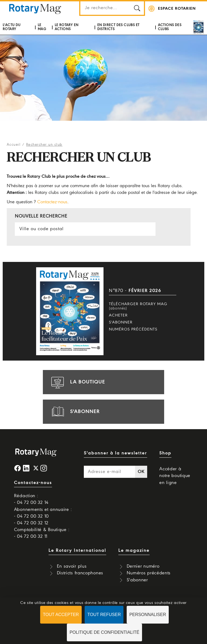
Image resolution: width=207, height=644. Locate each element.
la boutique (77, 382)
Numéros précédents (133, 329)
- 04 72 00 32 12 (31, 523)
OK (141, 472)
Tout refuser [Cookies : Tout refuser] (104, 615)
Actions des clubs (170, 27)
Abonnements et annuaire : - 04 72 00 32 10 (43, 513)
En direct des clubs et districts (118, 27)
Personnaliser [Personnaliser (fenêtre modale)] (148, 615)
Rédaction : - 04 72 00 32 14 (31, 499)
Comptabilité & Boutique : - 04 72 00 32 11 (42, 533)
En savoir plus (72, 566)
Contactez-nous (52, 202)
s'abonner (75, 412)
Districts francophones (80, 573)
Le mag (42, 27)
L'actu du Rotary (12, 27)
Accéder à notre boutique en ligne (175, 476)
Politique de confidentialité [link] (104, 632)
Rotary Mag (35, 9)
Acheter (118, 315)
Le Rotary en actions (67, 27)
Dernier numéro (143, 566)
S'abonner (121, 322)
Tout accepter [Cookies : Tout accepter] (61, 615)
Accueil (14, 145)
